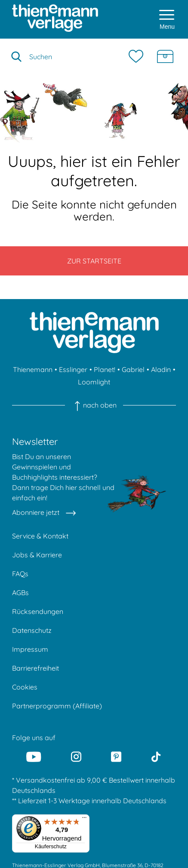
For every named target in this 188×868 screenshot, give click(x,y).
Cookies (25, 687)
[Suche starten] (16, 57)
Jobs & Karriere (37, 555)
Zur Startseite (94, 261)
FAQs (20, 574)
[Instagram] (76, 757)
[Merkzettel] (138, 57)
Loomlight (94, 382)
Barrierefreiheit (35, 668)
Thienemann (33, 369)
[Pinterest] (116, 757)
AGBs (20, 593)
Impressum (30, 649)
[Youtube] (34, 757)
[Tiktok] (156, 757)
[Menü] (84, 820)
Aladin (161, 369)
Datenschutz (32, 630)
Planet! (105, 369)
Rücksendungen (38, 611)
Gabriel (133, 369)
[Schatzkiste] (165, 57)
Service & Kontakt (40, 536)
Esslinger (73, 369)
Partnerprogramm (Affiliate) (57, 706)
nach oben (94, 405)
